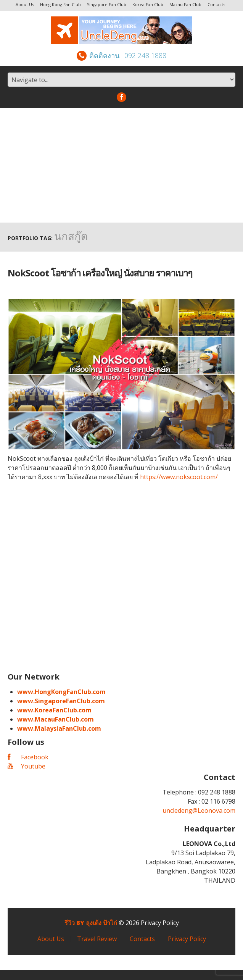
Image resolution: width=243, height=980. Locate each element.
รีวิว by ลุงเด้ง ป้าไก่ (91, 923)
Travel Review (97, 939)
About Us (25, 4)
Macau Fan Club (185, 4)
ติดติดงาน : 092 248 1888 (121, 55)
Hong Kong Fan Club (60, 4)
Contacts (216, 4)
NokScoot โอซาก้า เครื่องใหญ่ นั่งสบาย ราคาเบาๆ (100, 273)
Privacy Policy (160, 923)
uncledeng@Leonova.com (199, 810)
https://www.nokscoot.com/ (179, 477)
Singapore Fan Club (107, 4)
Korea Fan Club (148, 4)
